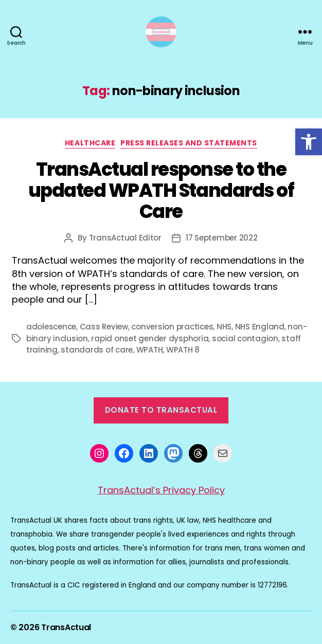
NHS (224, 327)
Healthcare (90, 143)
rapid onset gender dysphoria (150, 338)
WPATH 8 (183, 350)
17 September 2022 (222, 238)
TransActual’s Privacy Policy (161, 490)
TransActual (66, 627)
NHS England (260, 327)
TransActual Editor (125, 238)
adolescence (51, 327)
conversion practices (172, 327)
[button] (309, 142)
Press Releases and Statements (189, 143)
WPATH (150, 350)
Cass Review (104, 327)
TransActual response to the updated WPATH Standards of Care (161, 190)
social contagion (245, 338)
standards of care (97, 350)
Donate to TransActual (161, 410)
